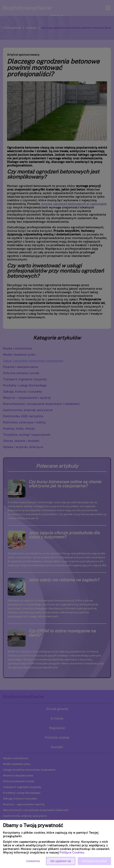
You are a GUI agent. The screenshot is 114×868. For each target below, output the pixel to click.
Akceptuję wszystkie (94, 861)
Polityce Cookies (72, 852)
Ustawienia (33, 861)
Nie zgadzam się (61, 861)
